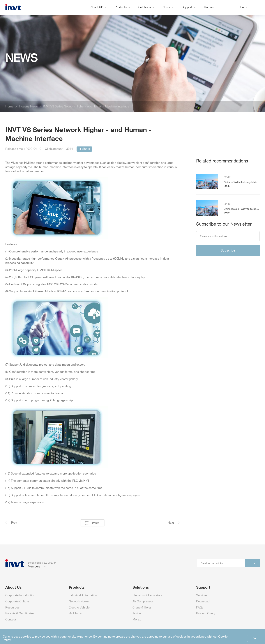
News (168, 7)
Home (9, 107)
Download (203, 602)
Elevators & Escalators (147, 596)
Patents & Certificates (20, 614)
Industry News (28, 107)
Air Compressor (143, 602)
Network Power (79, 602)
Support (189, 7)
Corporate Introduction (20, 596)
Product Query (206, 614)
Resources (12, 608)
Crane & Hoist (142, 608)
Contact (209, 7)
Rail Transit (76, 614)
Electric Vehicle (79, 608)
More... (137, 620)
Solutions (146, 7)
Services (202, 596)
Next (174, 523)
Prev (11, 523)
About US (99, 7)
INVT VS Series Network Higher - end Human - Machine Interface (86, 107)
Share (86, 149)
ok (255, 638)
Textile (137, 614)
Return (95, 523)
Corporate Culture (17, 602)
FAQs (200, 608)
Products (122, 7)
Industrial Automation (83, 596)
